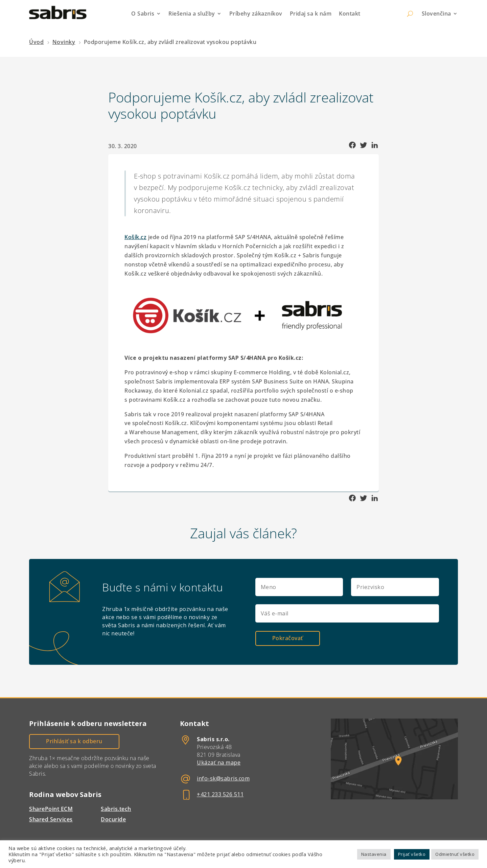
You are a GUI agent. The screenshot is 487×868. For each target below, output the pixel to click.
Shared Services (51, 819)
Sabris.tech (116, 808)
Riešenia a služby (192, 14)
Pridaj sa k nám (311, 14)
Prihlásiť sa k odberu (74, 741)
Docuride (113, 819)
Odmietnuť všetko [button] (455, 854)
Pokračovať (288, 638)
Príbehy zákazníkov (256, 14)
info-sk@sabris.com (223, 778)
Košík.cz (135, 237)
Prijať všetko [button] (412, 854)
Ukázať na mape (219, 762)
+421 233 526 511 (220, 794)
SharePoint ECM (51, 808)
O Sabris (143, 14)
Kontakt (350, 14)
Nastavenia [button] (374, 854)
